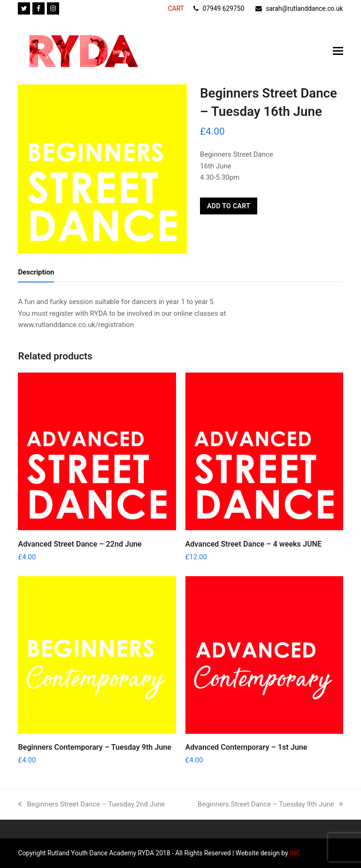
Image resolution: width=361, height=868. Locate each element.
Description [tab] (36, 272)
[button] (338, 51)
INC (294, 853)
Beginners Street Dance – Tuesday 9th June (270, 804)
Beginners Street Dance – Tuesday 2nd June (91, 804)
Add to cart (229, 206)
